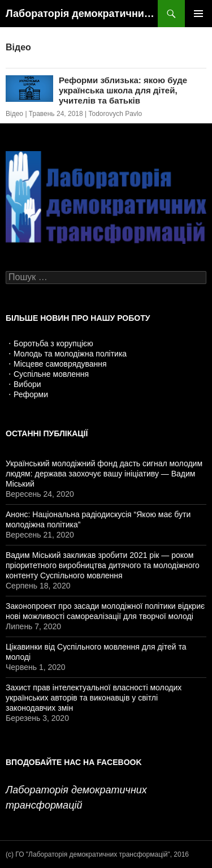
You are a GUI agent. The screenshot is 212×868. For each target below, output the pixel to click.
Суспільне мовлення (51, 374)
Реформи (31, 394)
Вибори (27, 384)
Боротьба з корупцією (53, 343)
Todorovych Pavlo (115, 114)
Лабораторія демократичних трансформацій (82, 14)
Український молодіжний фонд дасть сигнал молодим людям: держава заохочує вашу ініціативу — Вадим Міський (104, 474)
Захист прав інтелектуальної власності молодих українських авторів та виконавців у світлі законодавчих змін (94, 698)
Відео (14, 114)
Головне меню (198, 14)
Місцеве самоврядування (60, 364)
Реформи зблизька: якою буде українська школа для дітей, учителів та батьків (123, 90)
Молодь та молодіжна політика (70, 354)
